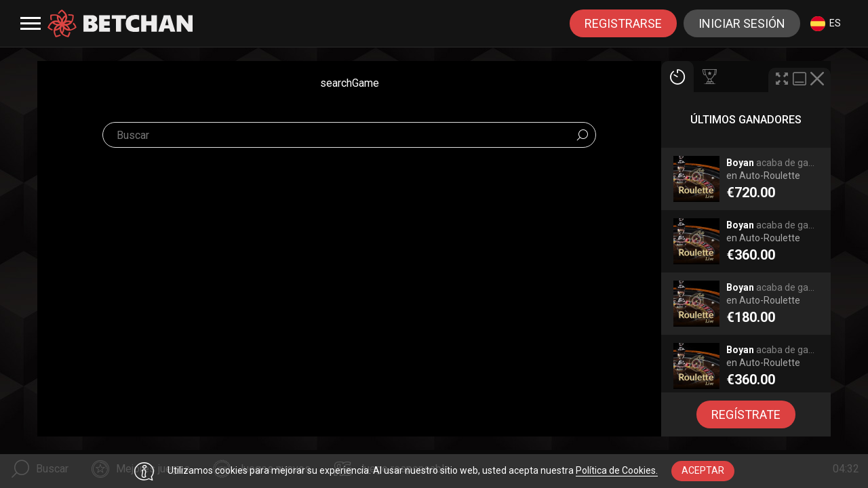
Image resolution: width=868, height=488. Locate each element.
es (826, 24)
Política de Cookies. (617, 470)
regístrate (746, 414)
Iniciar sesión (742, 23)
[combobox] (826, 23)
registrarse (623, 23)
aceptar (703, 470)
